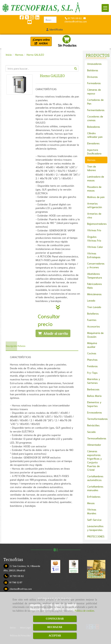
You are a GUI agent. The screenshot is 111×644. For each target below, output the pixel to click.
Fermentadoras (96, 110)
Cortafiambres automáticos (95, 478)
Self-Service (94, 520)
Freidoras (92, 366)
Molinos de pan (96, 197)
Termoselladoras (97, 438)
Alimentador (94, 445)
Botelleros (93, 313)
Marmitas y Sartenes (94, 381)
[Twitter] (27, 18)
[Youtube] (29, 23)
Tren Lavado (94, 307)
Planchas (92, 360)
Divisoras (92, 77)
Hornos (91, 160)
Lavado (91, 300)
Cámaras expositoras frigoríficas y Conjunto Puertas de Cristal (94, 460)
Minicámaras (94, 294)
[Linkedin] (37, 18)
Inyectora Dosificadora (94, 152)
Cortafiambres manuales (95, 488)
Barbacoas (93, 389)
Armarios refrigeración (95, 205)
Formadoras (94, 83)
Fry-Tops (92, 373)
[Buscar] (42, 68)
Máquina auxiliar (92, 345)
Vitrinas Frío (94, 230)
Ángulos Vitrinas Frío (94, 238)
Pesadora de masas (94, 189)
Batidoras (93, 70)
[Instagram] (32, 18)
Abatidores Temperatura (95, 276)
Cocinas (92, 353)
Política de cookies (84, 611)
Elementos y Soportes (94, 404)
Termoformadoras (97, 419)
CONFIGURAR (55, 619)
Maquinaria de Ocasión (95, 335)
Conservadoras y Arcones (96, 265)
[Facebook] (22, 18)
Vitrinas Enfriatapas (94, 255)
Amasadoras (94, 64)
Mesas (91, 503)
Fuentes (92, 320)
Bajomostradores (97, 224)
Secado (91, 432)
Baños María (94, 396)
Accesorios (94, 326)
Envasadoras (95, 412)
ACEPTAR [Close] (55, 636)
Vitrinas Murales (92, 511)
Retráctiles (93, 425)
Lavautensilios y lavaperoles (95, 528)
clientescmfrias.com (21, 589)
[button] (54, 30)
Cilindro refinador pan (95, 135)
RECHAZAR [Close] (55, 627)
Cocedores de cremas (95, 118)
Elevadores (93, 143)
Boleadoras (94, 127)
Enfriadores (94, 496)
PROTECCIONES (96, 536)
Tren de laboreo (92, 168)
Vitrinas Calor (95, 247)
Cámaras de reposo (94, 91)
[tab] (11, 346)
